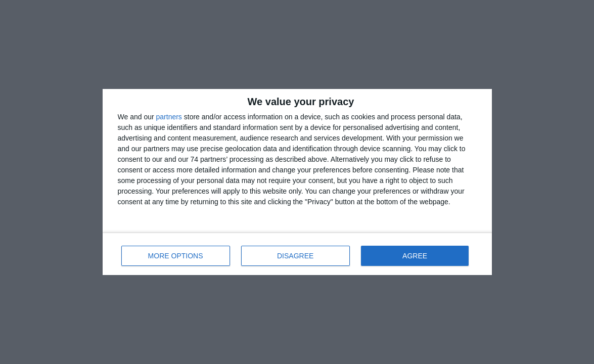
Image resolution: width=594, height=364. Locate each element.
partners (169, 117)
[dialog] (297, 182)
